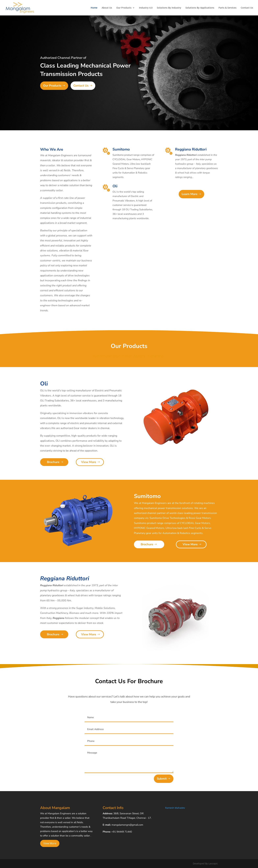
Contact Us (247, 8)
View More (89, 462)
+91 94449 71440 (122, 832)
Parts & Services (227, 8)
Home (94, 8)
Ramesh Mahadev (175, 808)
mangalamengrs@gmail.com (127, 825)
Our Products (124, 8)
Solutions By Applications (200, 8)
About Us (107, 8)
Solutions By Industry (169, 8)
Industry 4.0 (146, 8)
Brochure (53, 462)
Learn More (190, 194)
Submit (162, 779)
